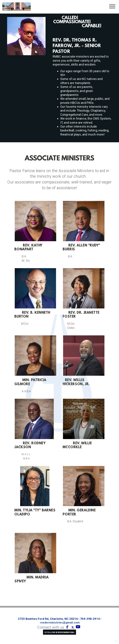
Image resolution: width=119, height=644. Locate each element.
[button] (59, 632)
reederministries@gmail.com (60, 622)
